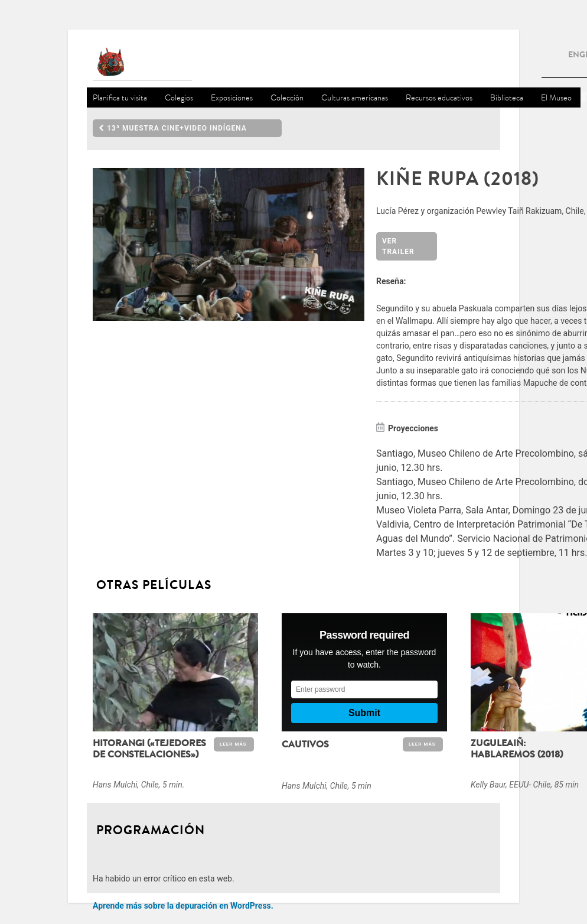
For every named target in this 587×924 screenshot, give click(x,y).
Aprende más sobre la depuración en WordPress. (183, 906)
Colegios (179, 98)
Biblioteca (507, 98)
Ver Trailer (398, 246)
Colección (287, 98)
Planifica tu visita (120, 98)
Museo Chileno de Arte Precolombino (142, 63)
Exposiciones (232, 98)
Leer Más (233, 744)
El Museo (556, 98)
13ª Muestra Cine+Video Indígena (173, 128)
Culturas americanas (355, 98)
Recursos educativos (439, 98)
